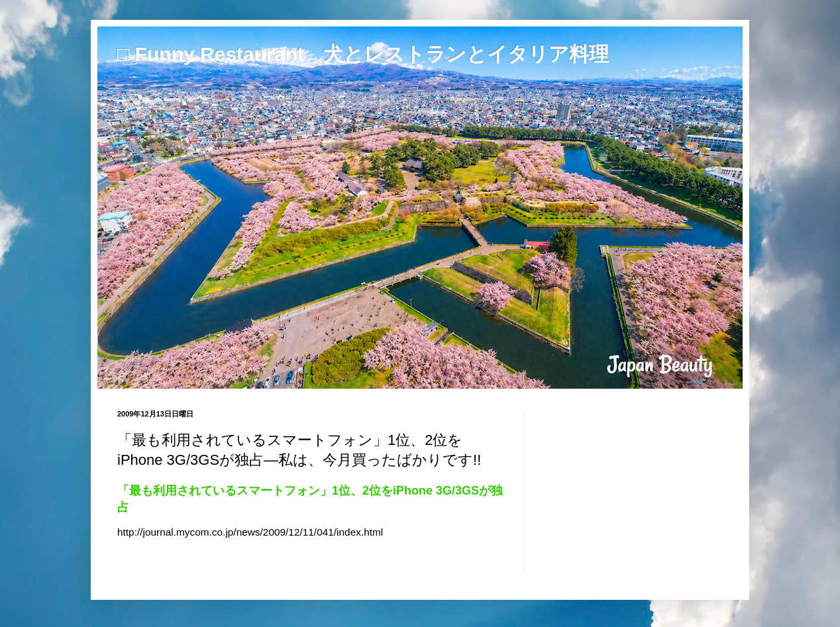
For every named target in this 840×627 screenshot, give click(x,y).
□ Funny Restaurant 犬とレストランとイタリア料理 (363, 54)
